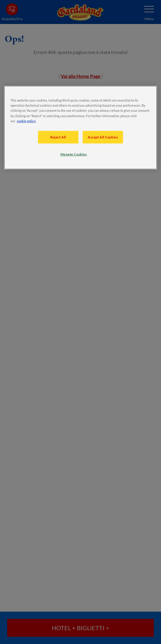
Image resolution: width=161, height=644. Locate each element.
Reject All (58, 137)
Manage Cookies (74, 154)
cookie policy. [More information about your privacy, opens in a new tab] (26, 121)
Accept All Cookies (103, 137)
